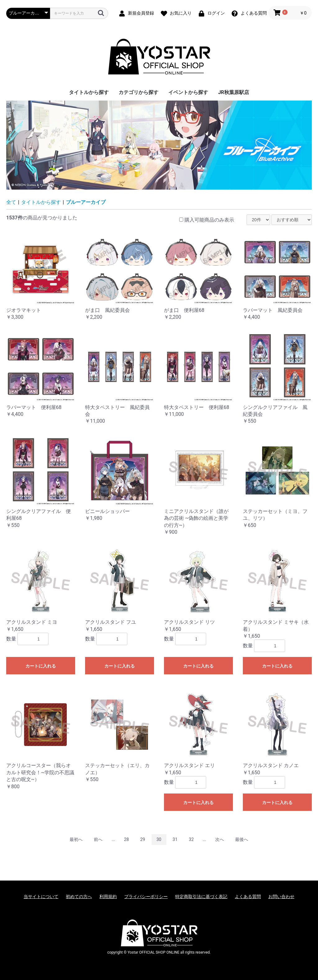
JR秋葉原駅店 (233, 92)
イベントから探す (188, 92)
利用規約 (108, 897)
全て (11, 202)
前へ (98, 839)
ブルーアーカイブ (86, 202)
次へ (220, 839)
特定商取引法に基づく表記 (201, 897)
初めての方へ (79, 897)
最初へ (76, 839)
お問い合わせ (281, 897)
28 (126, 839)
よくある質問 (248, 897)
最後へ (242, 839)
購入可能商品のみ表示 (209, 220)
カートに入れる (41, 666)
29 (143, 839)
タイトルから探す (89, 92)
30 (159, 839)
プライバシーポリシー (146, 897)
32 (191, 839)
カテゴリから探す (139, 92)
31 (175, 839)
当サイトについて (41, 897)
